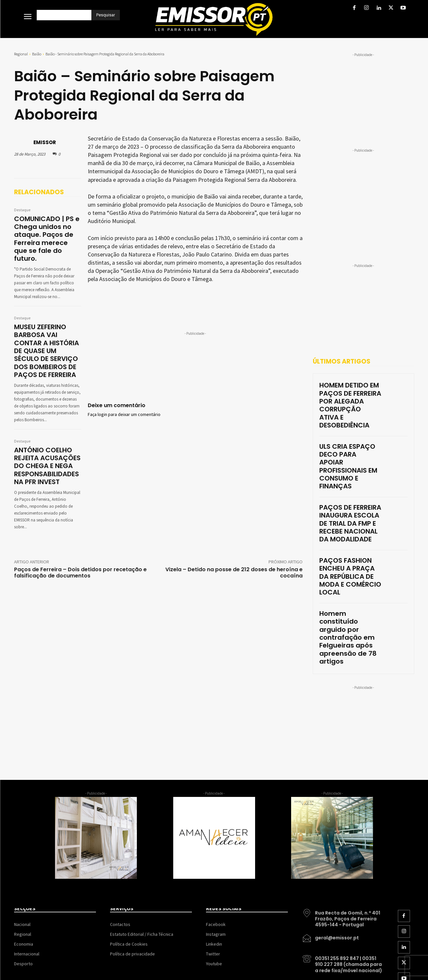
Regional (21, 54)
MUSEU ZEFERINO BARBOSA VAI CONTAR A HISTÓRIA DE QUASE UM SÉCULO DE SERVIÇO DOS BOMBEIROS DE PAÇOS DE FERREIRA (47, 329)
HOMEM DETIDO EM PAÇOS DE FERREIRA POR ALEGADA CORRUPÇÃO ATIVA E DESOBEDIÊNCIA (350, 392)
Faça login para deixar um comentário (124, 415)
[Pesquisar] (106, 15)
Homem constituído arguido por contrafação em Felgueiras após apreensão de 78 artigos (350, 537)
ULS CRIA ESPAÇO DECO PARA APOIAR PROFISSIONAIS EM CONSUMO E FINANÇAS (347, 428)
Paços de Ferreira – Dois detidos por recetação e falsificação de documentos (80, 537)
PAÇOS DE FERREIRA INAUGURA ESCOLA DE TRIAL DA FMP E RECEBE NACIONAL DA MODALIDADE (345, 466)
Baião (37, 54)
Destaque (22, 210)
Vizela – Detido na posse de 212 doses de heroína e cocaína (234, 537)
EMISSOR (45, 142)
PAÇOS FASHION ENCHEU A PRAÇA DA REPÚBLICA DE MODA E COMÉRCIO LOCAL (350, 501)
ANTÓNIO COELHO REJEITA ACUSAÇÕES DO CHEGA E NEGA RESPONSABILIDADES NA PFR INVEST (47, 434)
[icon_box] (343, 800)
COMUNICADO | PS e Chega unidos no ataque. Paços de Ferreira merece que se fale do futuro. (47, 232)
